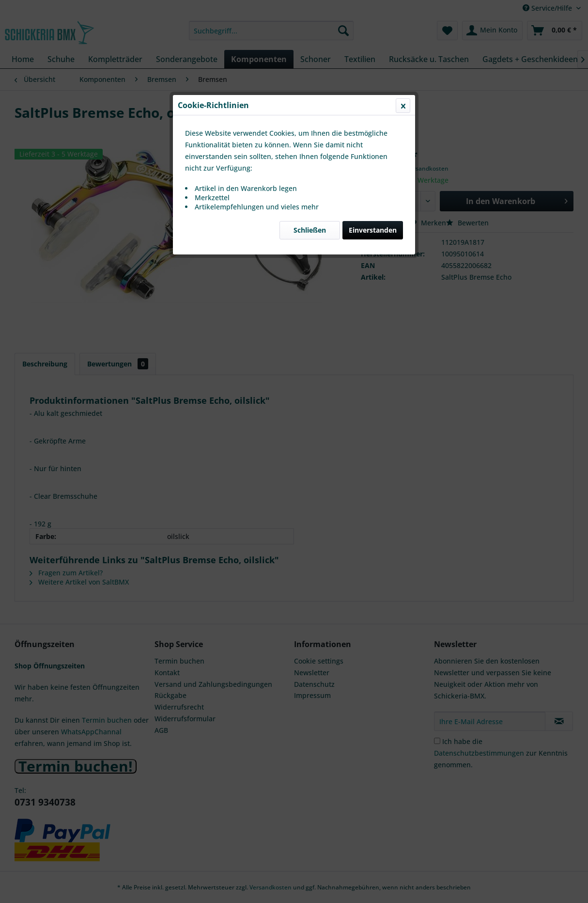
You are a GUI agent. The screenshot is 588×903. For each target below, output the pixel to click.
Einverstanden (373, 230)
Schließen (310, 230)
